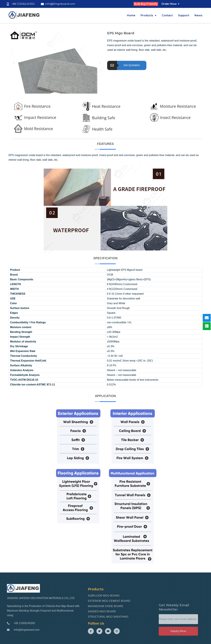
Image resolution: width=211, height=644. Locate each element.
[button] (14, 63)
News (198, 15)
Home (131, 15)
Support (184, 15)
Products (149, 15)
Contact (167, 15)
